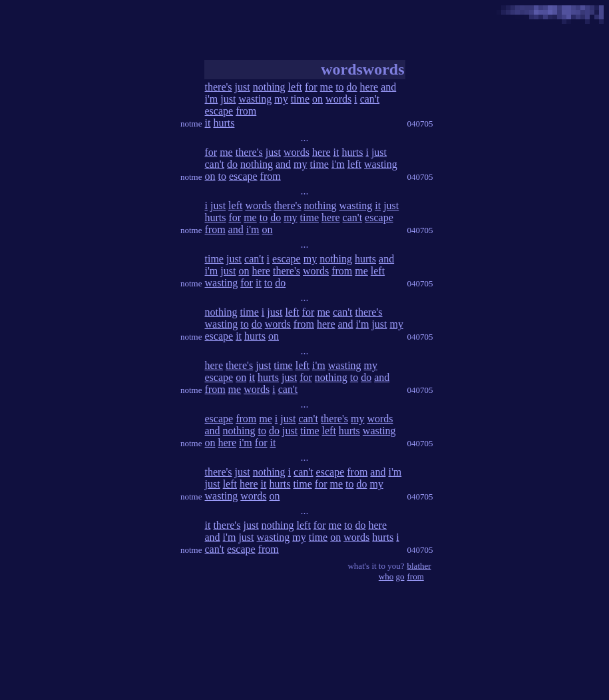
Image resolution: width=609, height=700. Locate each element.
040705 (420, 124)
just (243, 87)
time (300, 99)
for (311, 87)
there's (219, 87)
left (295, 87)
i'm (212, 99)
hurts (224, 123)
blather (419, 566)
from (246, 111)
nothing (269, 87)
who (386, 576)
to (339, 87)
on (317, 99)
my (281, 99)
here (369, 87)
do (352, 87)
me (327, 87)
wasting (255, 99)
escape (219, 111)
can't (370, 99)
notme (191, 124)
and (388, 87)
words (338, 99)
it (208, 123)
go (400, 576)
